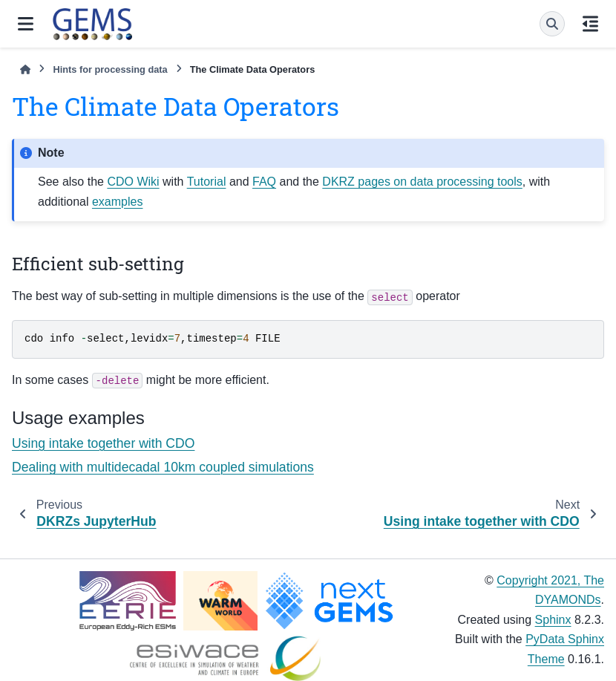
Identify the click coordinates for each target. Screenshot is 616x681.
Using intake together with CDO (103, 443)
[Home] (25, 69)
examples (117, 202)
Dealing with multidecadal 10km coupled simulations (163, 467)
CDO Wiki (133, 182)
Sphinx (553, 620)
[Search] (552, 24)
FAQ (264, 182)
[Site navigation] (26, 24)
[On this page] (590, 24)
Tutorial (207, 182)
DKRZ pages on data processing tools (422, 182)
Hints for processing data (110, 69)
